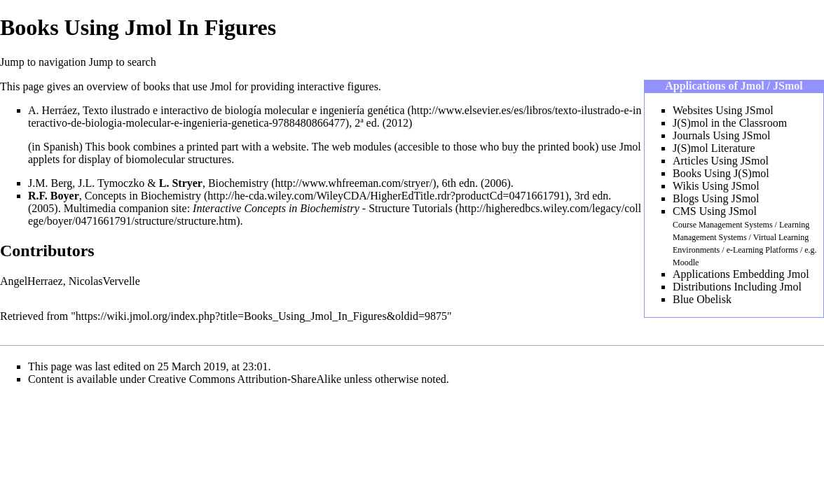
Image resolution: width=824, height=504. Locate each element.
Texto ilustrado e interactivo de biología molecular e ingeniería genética (244, 110)
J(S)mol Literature (714, 148)
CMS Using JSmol (715, 211)
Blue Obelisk (702, 299)
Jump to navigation (43, 62)
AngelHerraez (32, 281)
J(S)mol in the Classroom (730, 123)
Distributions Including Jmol (737, 287)
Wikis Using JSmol (716, 186)
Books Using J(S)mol (721, 173)
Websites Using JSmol (723, 110)
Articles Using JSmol (721, 161)
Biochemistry (238, 183)
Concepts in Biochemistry (143, 196)
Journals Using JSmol (722, 135)
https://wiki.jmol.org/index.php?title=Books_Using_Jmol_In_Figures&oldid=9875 (261, 316)
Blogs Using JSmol (716, 198)
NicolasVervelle (104, 281)
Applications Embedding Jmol (741, 274)
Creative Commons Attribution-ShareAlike (245, 379)
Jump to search (123, 62)
